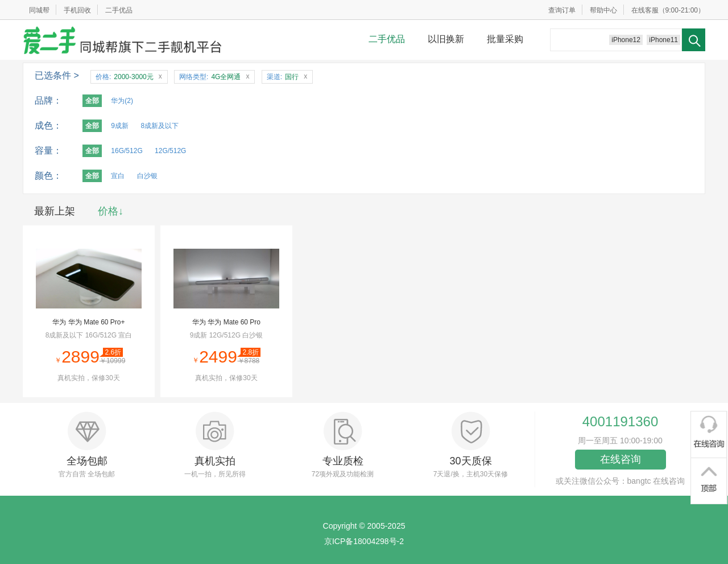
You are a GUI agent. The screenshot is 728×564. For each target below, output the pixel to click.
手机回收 (77, 10)
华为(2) (122, 101)
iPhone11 (663, 40)
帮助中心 (603, 10)
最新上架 (55, 211)
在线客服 (645, 10)
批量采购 (505, 39)
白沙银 (147, 176)
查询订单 (562, 10)
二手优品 (119, 10)
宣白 (118, 176)
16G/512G (127, 151)
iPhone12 (626, 40)
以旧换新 (446, 39)
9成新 (120, 126)
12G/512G (170, 151)
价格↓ (111, 211)
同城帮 (39, 10)
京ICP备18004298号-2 (364, 541)
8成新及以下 (160, 126)
